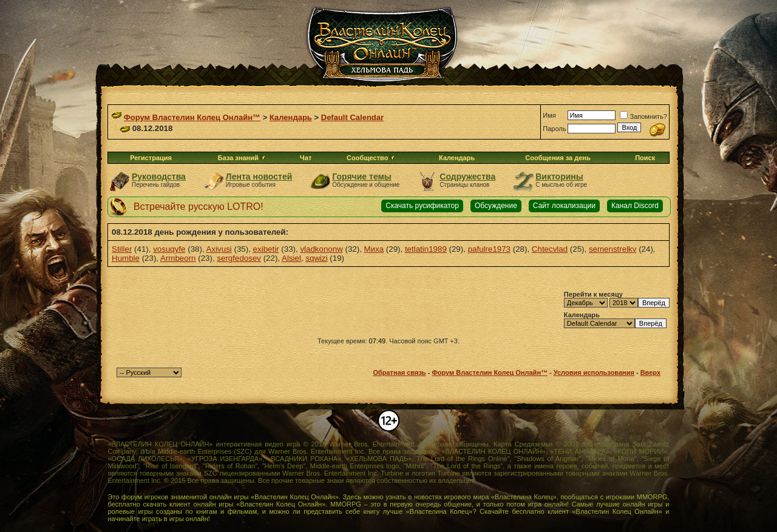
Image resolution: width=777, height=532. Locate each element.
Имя (549, 115)
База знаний (238, 158)
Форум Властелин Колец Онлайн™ (192, 117)
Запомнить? (643, 116)
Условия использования (594, 372)
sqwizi (316, 258)
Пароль (554, 129)
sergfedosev (239, 258)
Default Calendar (352, 117)
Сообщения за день (558, 158)
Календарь (291, 117)
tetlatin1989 (426, 249)
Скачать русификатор (422, 206)
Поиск (645, 158)
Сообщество (371, 158)
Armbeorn (178, 258)
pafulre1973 (489, 249)
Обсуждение (496, 206)
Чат (306, 158)
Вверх (650, 372)
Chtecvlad (550, 249)
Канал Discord (635, 206)
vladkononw (321, 249)
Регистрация (151, 158)
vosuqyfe (169, 249)
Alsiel (291, 258)
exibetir (266, 249)
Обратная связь (399, 372)
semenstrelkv (613, 249)
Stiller (122, 249)
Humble (126, 258)
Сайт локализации (564, 206)
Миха (374, 249)
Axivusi (219, 249)
